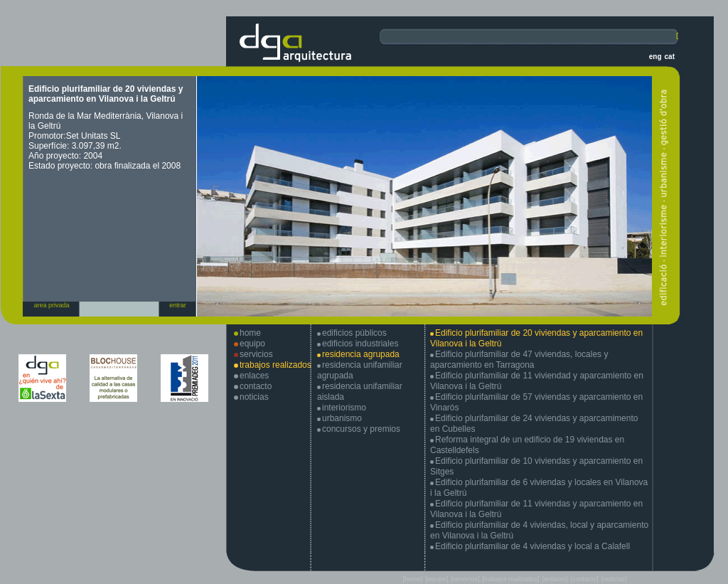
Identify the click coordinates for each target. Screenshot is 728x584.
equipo (252, 344)
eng (655, 57)
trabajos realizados (275, 365)
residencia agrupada (361, 354)
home (250, 333)
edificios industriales (360, 344)
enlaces (254, 376)
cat (670, 57)
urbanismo (342, 418)
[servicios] (465, 579)
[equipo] (437, 579)
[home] (413, 579)
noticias (254, 397)
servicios (256, 354)
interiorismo (344, 408)
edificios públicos (354, 333)
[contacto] (585, 579)
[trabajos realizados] (511, 579)
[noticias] (614, 579)
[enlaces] (555, 579)
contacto (256, 386)
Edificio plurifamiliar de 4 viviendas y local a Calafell (532, 546)
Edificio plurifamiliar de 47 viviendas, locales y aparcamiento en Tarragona (519, 360)
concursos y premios (361, 429)
